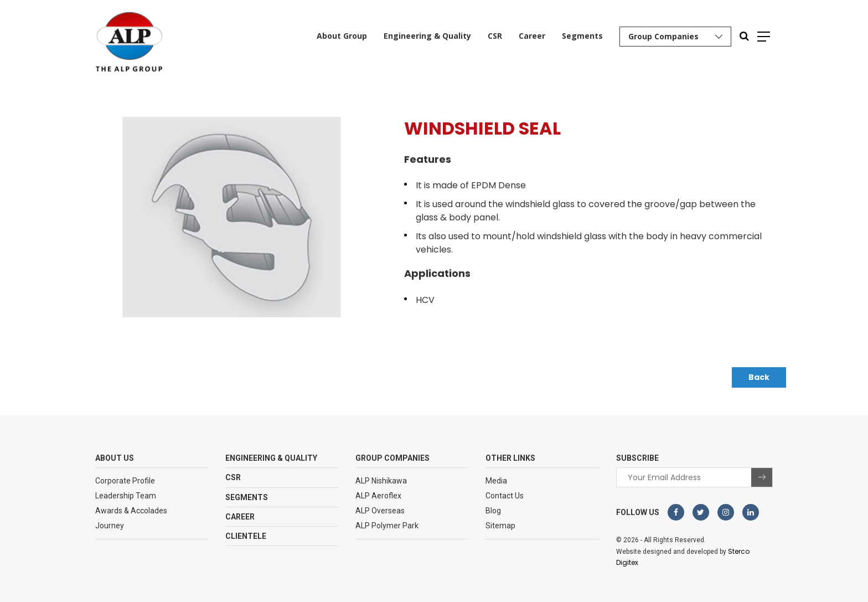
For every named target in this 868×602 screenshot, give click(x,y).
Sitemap (500, 526)
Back (759, 377)
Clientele (246, 536)
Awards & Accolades (131, 511)
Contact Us (505, 496)
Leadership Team (126, 496)
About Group (342, 36)
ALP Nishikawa (381, 481)
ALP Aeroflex (378, 496)
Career (532, 36)
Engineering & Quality (427, 36)
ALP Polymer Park (387, 526)
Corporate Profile (125, 481)
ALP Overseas (380, 511)
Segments (582, 36)
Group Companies (663, 36)
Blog (493, 511)
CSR (495, 36)
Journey (110, 526)
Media (496, 481)
